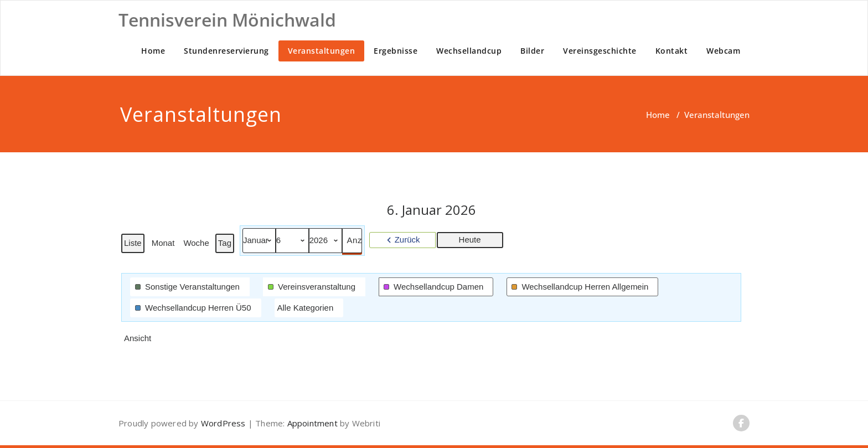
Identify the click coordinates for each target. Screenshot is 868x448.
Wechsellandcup (469, 51)
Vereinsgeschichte (600, 51)
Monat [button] (163, 243)
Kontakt (672, 51)
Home (153, 51)
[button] (190, 287)
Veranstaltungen (322, 51)
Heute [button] (470, 240)
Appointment (311, 423)
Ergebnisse (396, 51)
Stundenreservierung (226, 51)
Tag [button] (225, 243)
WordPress (223, 423)
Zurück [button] (407, 240)
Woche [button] (196, 243)
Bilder (532, 51)
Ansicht (139, 341)
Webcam (723, 51)
